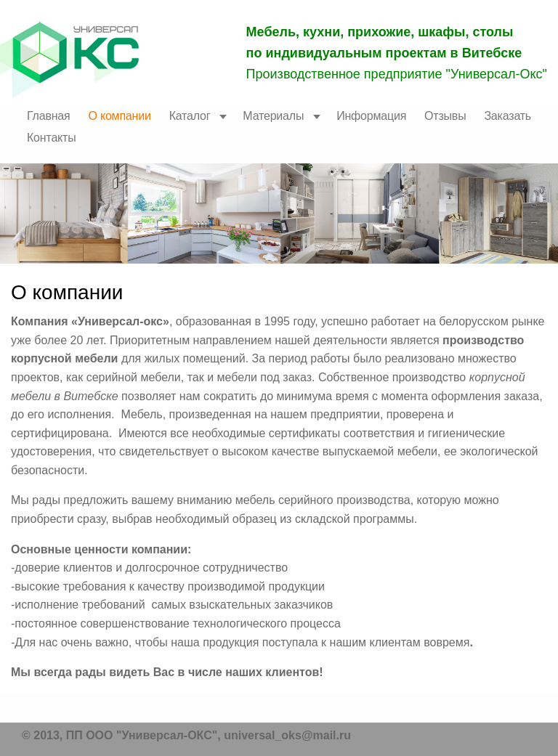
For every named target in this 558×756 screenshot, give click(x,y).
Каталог (190, 116)
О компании (119, 116)
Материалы (273, 116)
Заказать (508, 116)
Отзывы (445, 116)
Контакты (52, 138)
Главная (49, 116)
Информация (371, 116)
